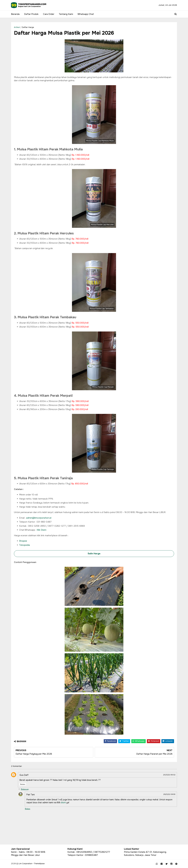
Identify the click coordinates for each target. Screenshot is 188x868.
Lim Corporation (25, 864)
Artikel (17, 27)
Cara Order (49, 14)
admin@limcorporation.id (39, 518)
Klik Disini (41, 530)
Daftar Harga (28, 27)
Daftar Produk (31, 14)
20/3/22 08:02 (169, 775)
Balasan (25, 789)
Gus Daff (24, 775)
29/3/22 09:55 (169, 794)
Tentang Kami (66, 14)
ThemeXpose (39, 864)
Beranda (15, 14)
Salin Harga (94, 554)
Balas (23, 784)
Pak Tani (31, 795)
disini (63, 802)
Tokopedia (24, 545)
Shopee (23, 541)
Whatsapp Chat (86, 14)
